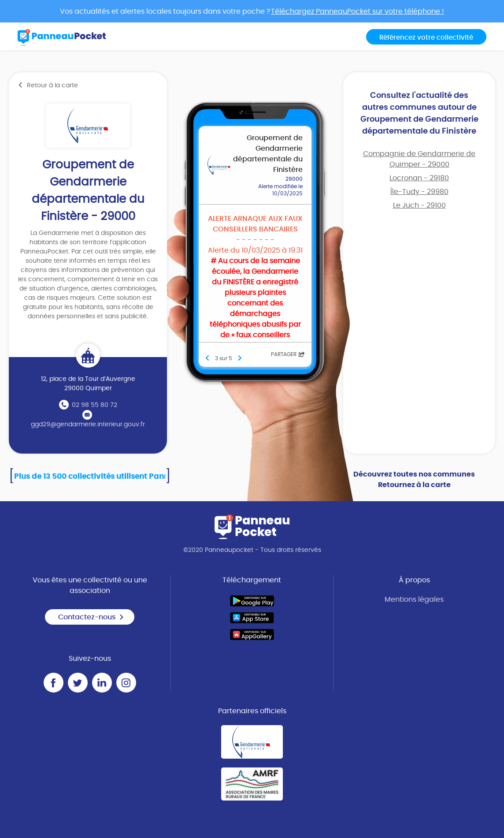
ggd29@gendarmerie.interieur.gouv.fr (88, 425)
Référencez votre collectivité (426, 38)
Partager (288, 354)
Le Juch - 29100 (419, 205)
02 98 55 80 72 (94, 405)
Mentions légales (414, 600)
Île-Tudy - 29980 (419, 192)
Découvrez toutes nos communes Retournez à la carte (414, 480)
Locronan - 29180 (419, 178)
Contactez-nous (91, 617)
